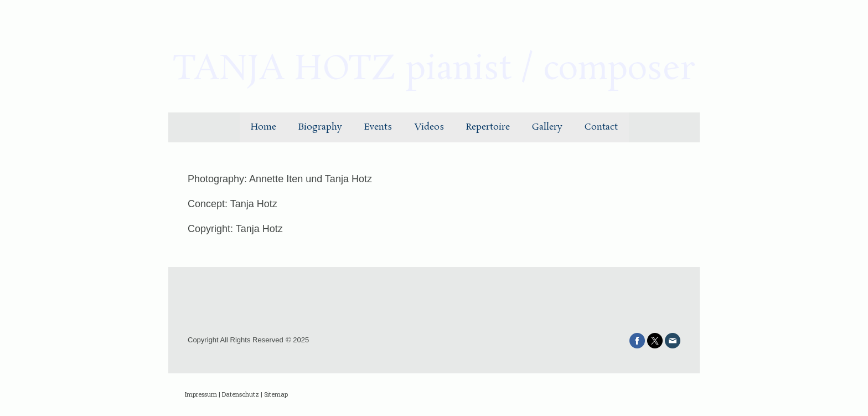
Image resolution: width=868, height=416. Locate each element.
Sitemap (276, 394)
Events (378, 127)
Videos (429, 127)
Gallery (547, 127)
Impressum (201, 394)
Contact (601, 127)
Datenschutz (241, 394)
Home (263, 127)
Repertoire (488, 127)
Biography (320, 127)
